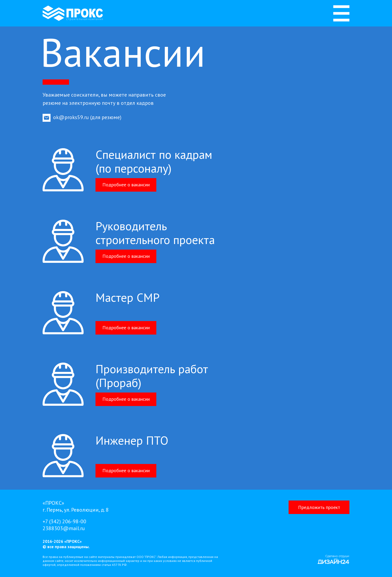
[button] (319, 507)
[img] (341, 13)
